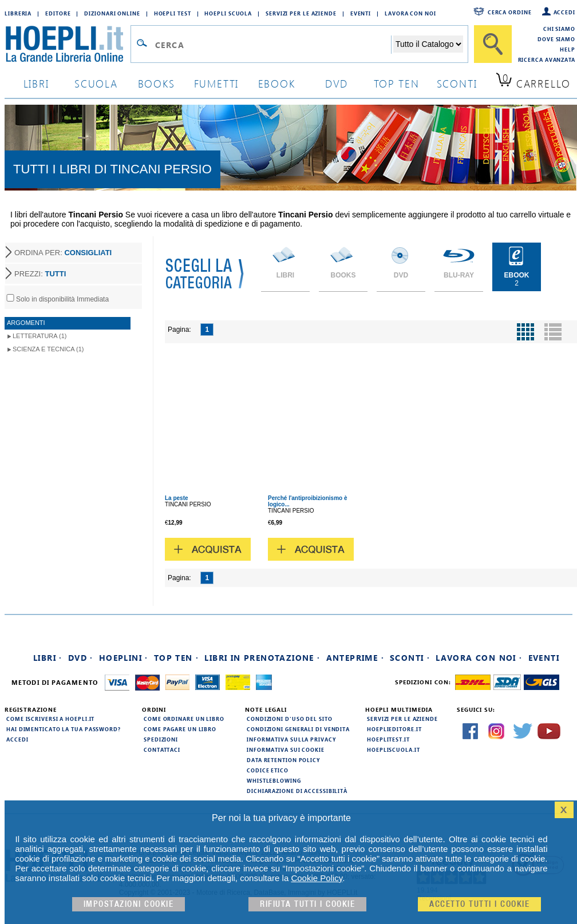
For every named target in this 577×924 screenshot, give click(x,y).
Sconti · (410, 658)
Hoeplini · (124, 658)
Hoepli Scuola (228, 13)
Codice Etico (268, 770)
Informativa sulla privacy (291, 739)
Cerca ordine (510, 12)
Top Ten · (177, 658)
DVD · (81, 658)
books (157, 83)
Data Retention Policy (283, 760)
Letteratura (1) (40, 336)
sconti (457, 83)
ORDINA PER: (63, 253)
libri (36, 83)
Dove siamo (556, 39)
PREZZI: (40, 274)
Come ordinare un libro (184, 719)
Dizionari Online (112, 13)
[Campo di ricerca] (273, 45)
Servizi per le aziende (301, 13)
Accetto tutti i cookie (479, 904)
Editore (58, 13)
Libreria (18, 13)
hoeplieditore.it (394, 729)
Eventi (361, 13)
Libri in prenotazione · (262, 658)
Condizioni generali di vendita (298, 729)
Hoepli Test (173, 13)
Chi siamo (559, 29)
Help (568, 49)
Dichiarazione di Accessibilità (297, 791)
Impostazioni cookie (129, 904)
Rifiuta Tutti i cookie (307, 904)
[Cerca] (493, 44)
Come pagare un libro (180, 729)
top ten (397, 83)
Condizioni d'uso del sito (290, 719)
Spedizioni (161, 739)
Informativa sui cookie (286, 749)
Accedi (564, 12)
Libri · (48, 658)
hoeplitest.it (388, 739)
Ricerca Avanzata (547, 60)
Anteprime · (355, 658)
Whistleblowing (274, 780)
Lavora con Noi (410, 13)
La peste (177, 498)
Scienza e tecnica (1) (48, 349)
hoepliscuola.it (394, 749)
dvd (337, 83)
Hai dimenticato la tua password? (64, 729)
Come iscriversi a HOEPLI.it (50, 719)
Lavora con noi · (479, 658)
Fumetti (217, 83)
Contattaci (162, 749)
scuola (96, 83)
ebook (277, 83)
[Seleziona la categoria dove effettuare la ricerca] (428, 44)
